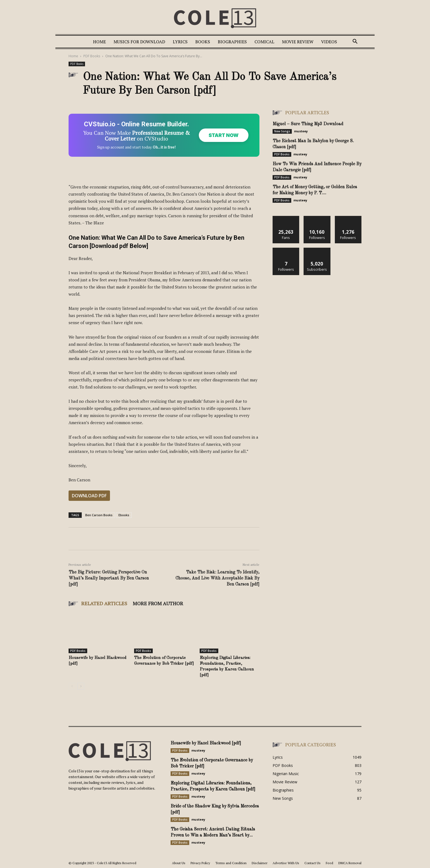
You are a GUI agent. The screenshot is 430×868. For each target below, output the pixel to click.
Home (99, 42)
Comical (264, 42)
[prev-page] (72, 686)
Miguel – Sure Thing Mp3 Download (308, 124)
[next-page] (81, 686)
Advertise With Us (286, 863)
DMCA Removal (350, 863)
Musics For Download (139, 42)
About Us (179, 863)
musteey (301, 131)
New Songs (282, 131)
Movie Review (298, 42)
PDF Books (92, 56)
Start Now (223, 135)
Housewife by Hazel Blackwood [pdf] (206, 743)
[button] (355, 42)
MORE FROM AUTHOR (158, 603)
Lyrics (180, 42)
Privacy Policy (200, 863)
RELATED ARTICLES (104, 603)
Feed (329, 863)
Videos (329, 42)
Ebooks (124, 515)
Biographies (232, 42)
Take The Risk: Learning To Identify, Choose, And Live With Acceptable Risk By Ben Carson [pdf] (217, 578)
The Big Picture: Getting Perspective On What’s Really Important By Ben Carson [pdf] (109, 578)
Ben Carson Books (99, 515)
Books (203, 42)
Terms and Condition (231, 863)
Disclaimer (260, 863)
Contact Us (312, 863)
